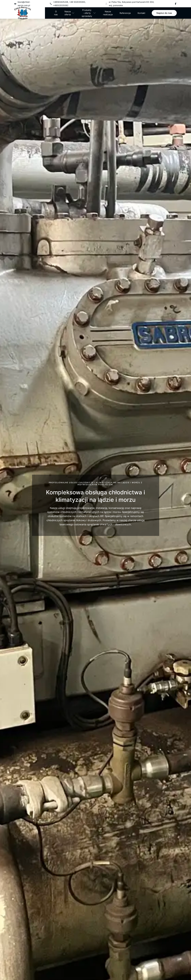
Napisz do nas (164, 13)
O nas (56, 13)
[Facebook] (176, 4)
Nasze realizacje (108, 13)
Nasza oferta (68, 13)
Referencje (125, 13)
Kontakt (141, 13)
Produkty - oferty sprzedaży (87, 13)
